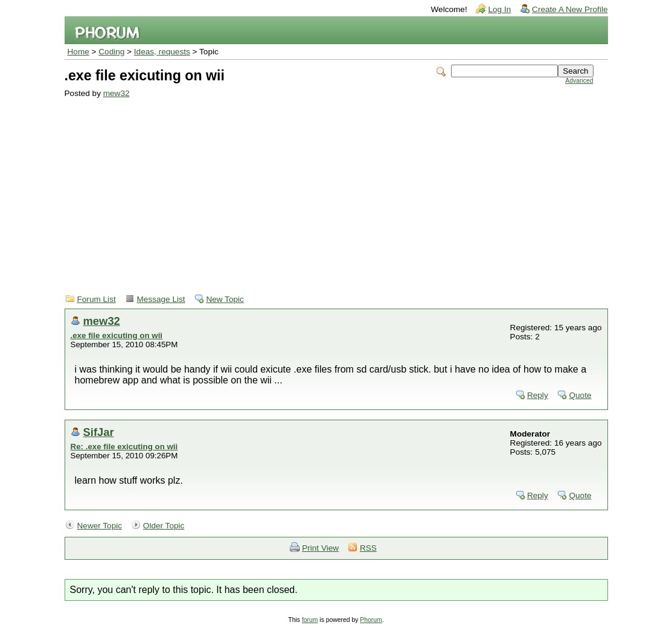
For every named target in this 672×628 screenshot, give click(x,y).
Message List (161, 299)
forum (310, 620)
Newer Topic (100, 526)
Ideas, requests (162, 52)
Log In (499, 9)
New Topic (225, 299)
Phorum (371, 620)
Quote (580, 395)
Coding (111, 52)
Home (78, 52)
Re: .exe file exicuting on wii (124, 447)
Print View (320, 548)
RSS (368, 548)
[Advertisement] (329, 188)
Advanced (579, 81)
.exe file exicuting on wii (117, 335)
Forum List (97, 299)
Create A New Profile (570, 9)
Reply (538, 395)
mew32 (117, 93)
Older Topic (164, 526)
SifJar (99, 432)
